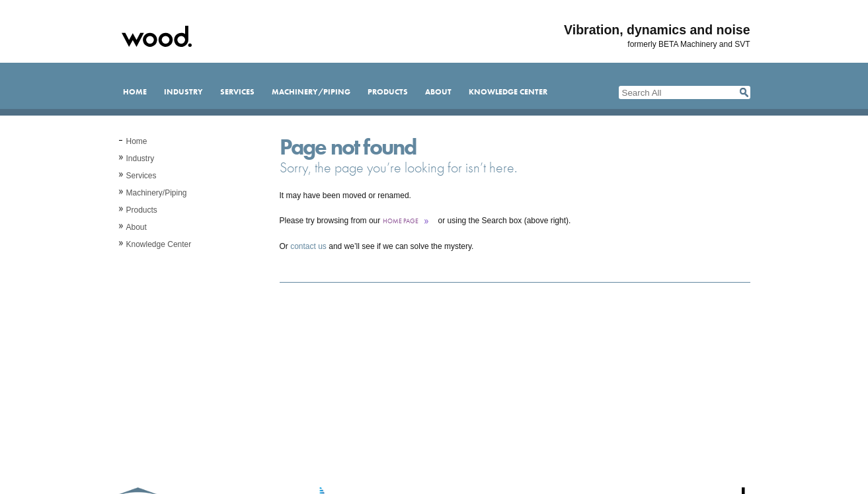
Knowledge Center (508, 92)
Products (388, 92)
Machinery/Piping (311, 92)
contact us (308, 246)
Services (237, 92)
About (438, 92)
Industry (183, 92)
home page (401, 221)
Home (135, 92)
